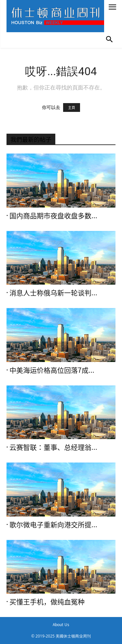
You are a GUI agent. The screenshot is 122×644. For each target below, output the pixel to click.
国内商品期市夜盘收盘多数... (53, 216)
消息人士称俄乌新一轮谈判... (53, 293)
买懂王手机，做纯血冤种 (47, 602)
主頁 (72, 107)
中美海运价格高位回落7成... (52, 370)
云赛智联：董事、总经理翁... (53, 447)
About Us (61, 624)
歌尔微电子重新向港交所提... (53, 525)
